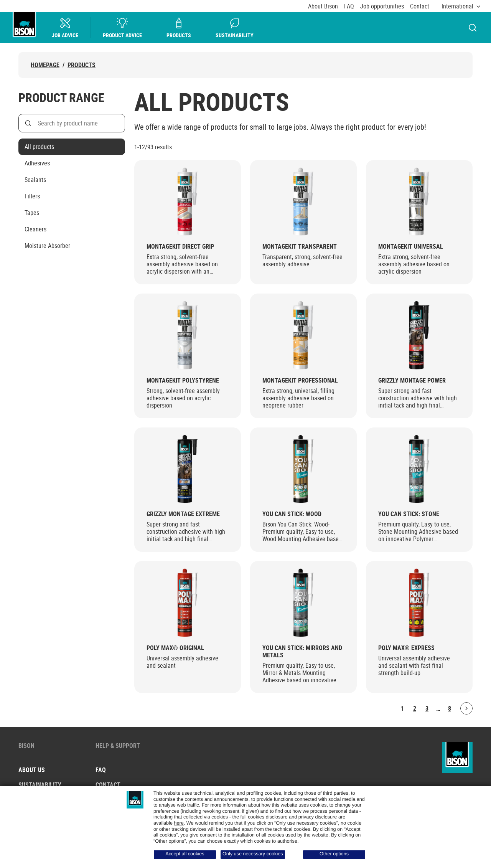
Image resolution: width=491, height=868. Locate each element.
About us (32, 770)
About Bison (323, 6)
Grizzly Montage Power (412, 380)
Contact (420, 6)
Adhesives (37, 163)
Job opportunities (382, 6)
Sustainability (235, 28)
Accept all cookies (185, 854)
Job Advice (65, 28)
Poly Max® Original (175, 648)
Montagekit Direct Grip (180, 247)
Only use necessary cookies (253, 854)
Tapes (32, 213)
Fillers (32, 196)
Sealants (35, 180)
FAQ (349, 6)
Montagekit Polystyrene (183, 380)
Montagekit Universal (411, 247)
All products (39, 147)
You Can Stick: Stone (409, 514)
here (179, 823)
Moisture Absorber (47, 246)
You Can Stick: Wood (292, 514)
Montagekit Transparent (300, 247)
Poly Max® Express (406, 648)
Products (179, 28)
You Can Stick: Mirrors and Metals (302, 652)
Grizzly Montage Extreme (183, 514)
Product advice (123, 28)
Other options (334, 854)
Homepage (45, 65)
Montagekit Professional (300, 380)
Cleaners (35, 229)
